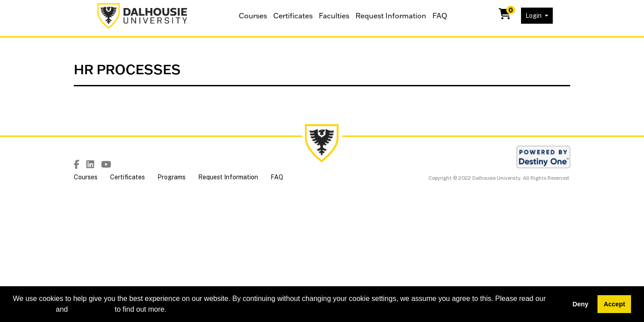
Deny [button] (580, 304)
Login (534, 16)
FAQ (440, 16)
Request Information (391, 16)
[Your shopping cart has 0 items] (505, 16)
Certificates (293, 16)
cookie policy (34, 309)
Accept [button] (614, 304)
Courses (253, 16)
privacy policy (91, 309)
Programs (172, 177)
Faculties (334, 16)
